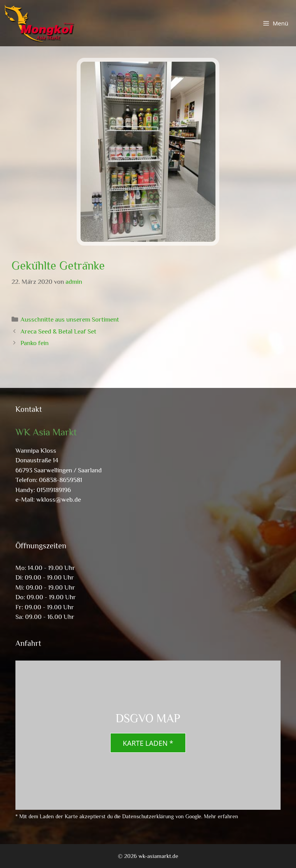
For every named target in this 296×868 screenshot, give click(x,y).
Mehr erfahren (221, 816)
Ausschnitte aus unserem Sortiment (70, 319)
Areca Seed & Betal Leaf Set (58, 331)
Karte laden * (148, 743)
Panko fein (34, 343)
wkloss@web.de (59, 500)
